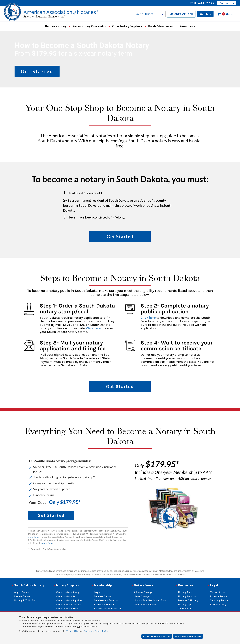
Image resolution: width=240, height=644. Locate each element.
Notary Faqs (185, 592)
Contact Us (227, 3)
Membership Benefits (106, 600)
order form (33, 537)
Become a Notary (56, 26)
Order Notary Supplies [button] (127, 26)
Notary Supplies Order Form (150, 600)
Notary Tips (185, 604)
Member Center (103, 596)
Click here (93, 328)
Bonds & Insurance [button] (161, 26)
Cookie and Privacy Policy (96, 631)
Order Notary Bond (67, 608)
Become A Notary (188, 600)
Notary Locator (187, 596)
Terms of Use (73, 631)
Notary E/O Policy (25, 600)
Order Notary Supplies (69, 600)
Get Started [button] (37, 71)
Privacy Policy (219, 596)
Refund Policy (218, 604)
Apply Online (22, 592)
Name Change (142, 596)
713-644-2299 (202, 3)
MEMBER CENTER (181, 14)
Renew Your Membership (108, 608)
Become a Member (104, 604)
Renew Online (22, 596)
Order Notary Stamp (68, 592)
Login (97, 592)
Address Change (143, 592)
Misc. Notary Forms (145, 604)
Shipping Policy (219, 600)
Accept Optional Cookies (157, 636)
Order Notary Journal (69, 604)
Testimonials (186, 608)
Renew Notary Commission (89, 26)
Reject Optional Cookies (188, 636)
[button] (205, 14)
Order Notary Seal (67, 596)
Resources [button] (187, 26)
